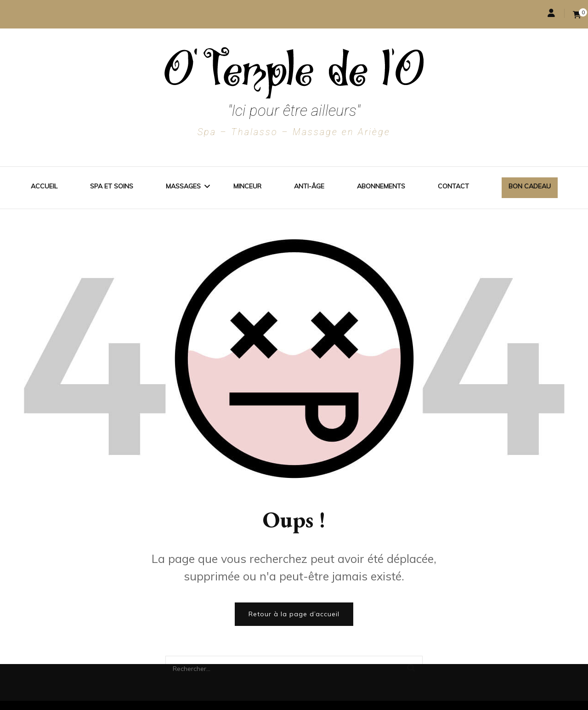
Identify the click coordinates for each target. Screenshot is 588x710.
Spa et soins (112, 186)
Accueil (44, 186)
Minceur (247, 186)
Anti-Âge (309, 186)
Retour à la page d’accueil (294, 614)
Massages (183, 186)
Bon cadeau (530, 186)
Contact (453, 186)
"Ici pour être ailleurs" (294, 111)
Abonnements (381, 186)
